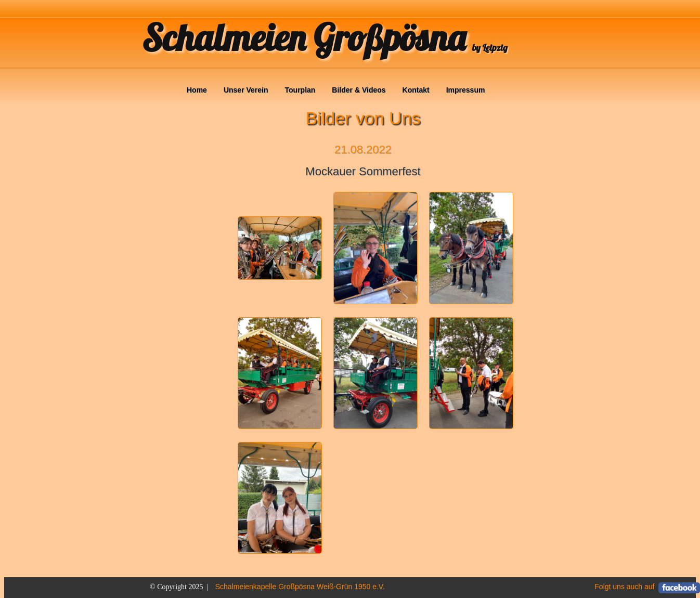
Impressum (466, 90)
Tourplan (300, 90)
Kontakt (416, 90)
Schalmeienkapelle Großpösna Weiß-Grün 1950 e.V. (300, 587)
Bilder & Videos (359, 90)
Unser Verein (246, 90)
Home (197, 90)
